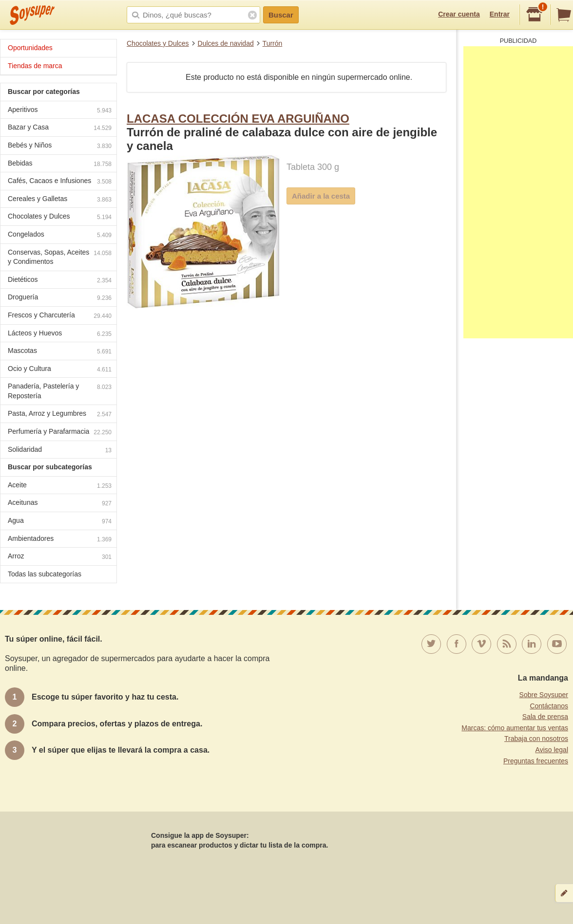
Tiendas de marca (35, 66)
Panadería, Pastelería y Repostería (60, 391)
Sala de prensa (545, 717)
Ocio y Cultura (60, 370)
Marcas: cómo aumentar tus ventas (515, 728)
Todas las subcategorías (45, 574)
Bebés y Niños (60, 146)
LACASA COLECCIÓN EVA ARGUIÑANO (238, 119)
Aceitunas (60, 504)
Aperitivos (60, 111)
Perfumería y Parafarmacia (60, 433)
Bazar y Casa (60, 128)
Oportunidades (30, 48)
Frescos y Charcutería (60, 316)
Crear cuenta (459, 14)
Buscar (281, 15)
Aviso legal (552, 750)
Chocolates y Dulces (158, 43)
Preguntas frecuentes (536, 761)
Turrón (273, 43)
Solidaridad (60, 451)
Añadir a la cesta (321, 196)
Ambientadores (60, 540)
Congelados (60, 235)
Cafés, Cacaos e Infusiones (60, 182)
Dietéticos (60, 281)
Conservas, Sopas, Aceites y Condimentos (60, 257)
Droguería (60, 298)
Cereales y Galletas (60, 200)
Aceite (60, 486)
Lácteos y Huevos (60, 334)
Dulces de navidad (226, 43)
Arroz (60, 557)
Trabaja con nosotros (536, 739)
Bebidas (60, 164)
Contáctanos (549, 706)
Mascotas (60, 352)
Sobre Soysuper (544, 695)
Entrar (500, 14)
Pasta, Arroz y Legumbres (60, 415)
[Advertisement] (518, 192)
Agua (60, 522)
